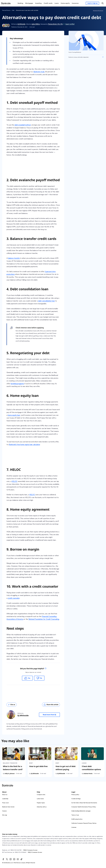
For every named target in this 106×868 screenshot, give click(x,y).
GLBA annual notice (77, 819)
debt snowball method (23, 125)
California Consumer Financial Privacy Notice (84, 823)
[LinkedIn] (14, 859)
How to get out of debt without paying (66, 768)
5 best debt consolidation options (91, 768)
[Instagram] (11, 859)
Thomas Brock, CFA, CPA (55, 24)
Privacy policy (75, 795)
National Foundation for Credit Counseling (44, 619)
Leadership (5, 799)
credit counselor (14, 598)
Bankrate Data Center (8, 807)
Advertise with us (42, 807)
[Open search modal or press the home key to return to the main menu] (103, 3)
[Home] (6, 3)
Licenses (74, 827)
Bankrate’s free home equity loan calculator (24, 445)
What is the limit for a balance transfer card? (13, 768)
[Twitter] (7, 859)
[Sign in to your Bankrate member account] (92, 3)
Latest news (40, 799)
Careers (4, 811)
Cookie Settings (76, 799)
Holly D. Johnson (10, 773)
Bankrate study (39, 72)
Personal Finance (6, 10)
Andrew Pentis (88, 773)
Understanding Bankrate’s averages (81, 811)
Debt (13, 10)
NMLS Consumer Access (30, 850)
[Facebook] (3, 859)
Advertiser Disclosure (98, 11)
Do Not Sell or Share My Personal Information (84, 803)
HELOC (14, 481)
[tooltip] (46, 669)
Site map (5, 815)
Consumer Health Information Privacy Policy (84, 807)
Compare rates (41, 795)
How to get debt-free (38, 766)
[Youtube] (18, 859)
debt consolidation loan (46, 301)
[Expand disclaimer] (103, 57)
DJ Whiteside (21, 24)
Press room (5, 803)
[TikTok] (21, 859)
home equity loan (14, 415)
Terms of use (75, 815)
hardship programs (17, 384)
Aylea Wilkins (36, 24)
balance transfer (14, 258)
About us (5, 795)
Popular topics (41, 803)
